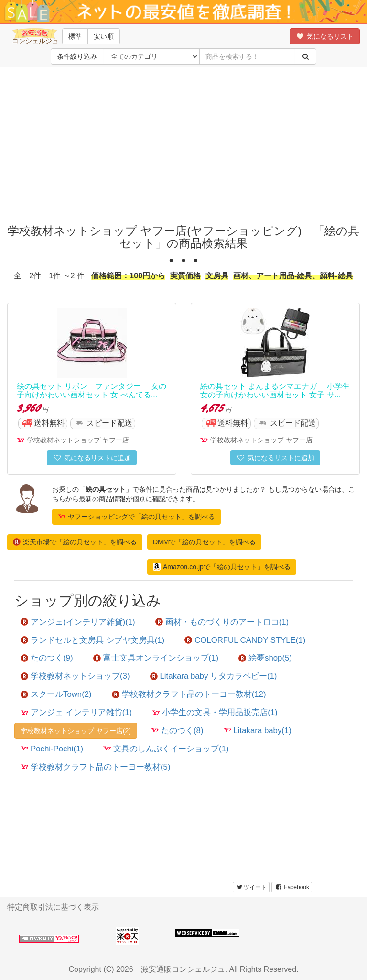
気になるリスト (325, 36)
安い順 (104, 36)
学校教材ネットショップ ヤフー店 (78, 440)
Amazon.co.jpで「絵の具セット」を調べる (222, 567)
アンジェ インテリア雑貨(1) (76, 712)
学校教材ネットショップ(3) (75, 676)
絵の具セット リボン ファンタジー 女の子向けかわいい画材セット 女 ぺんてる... (92, 391)
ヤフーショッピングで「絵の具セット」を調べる (136, 517)
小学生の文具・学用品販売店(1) (215, 712)
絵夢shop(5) (265, 658)
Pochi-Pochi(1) (52, 749)
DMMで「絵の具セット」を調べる (204, 542)
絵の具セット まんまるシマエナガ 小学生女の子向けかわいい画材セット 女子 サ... (275, 391)
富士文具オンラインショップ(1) (156, 658)
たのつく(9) (47, 658)
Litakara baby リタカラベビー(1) (214, 676)
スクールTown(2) (56, 694)
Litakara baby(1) (258, 731)
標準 (75, 36)
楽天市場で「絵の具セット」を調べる (75, 542)
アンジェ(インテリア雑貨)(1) (78, 622)
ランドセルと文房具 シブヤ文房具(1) (92, 640)
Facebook (292, 887)
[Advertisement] (187, 143)
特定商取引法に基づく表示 (53, 907)
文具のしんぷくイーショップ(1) (166, 749)
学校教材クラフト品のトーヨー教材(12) (189, 694)
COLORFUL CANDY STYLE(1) (245, 640)
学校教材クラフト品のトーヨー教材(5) (96, 767)
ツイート (251, 887)
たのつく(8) (177, 731)
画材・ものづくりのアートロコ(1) (222, 622)
